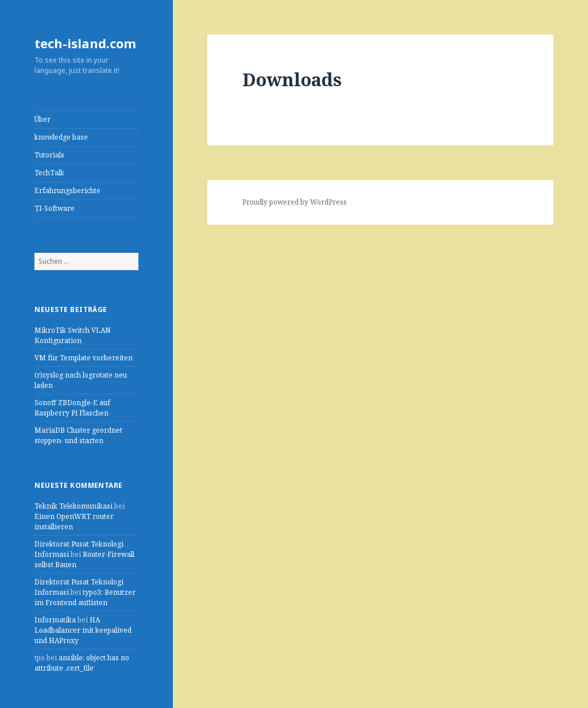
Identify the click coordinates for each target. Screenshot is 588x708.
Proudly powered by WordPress (295, 202)
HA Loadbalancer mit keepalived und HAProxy (83, 630)
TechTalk (49, 173)
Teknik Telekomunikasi (73, 506)
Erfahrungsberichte (67, 191)
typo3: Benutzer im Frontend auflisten (85, 597)
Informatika (55, 620)
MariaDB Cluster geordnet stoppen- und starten (78, 435)
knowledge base (61, 137)
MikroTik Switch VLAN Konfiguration (72, 335)
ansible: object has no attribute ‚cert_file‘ (82, 663)
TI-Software (55, 208)
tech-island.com (85, 43)
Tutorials (49, 155)
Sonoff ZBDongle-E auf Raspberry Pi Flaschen (72, 408)
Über (42, 119)
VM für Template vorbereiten (84, 358)
